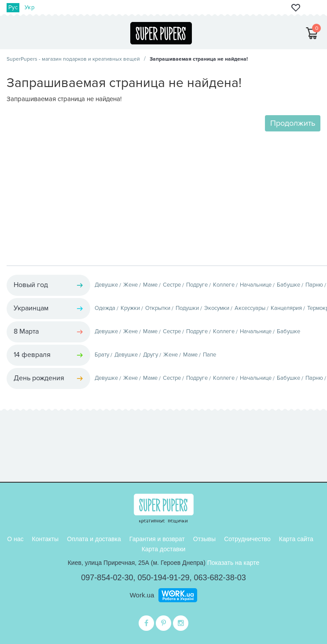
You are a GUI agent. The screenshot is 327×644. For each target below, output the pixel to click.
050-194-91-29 (163, 578)
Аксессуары (250, 308)
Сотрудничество (247, 539)
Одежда (105, 308)
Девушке (106, 285)
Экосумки (217, 308)
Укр (29, 7)
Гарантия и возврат (157, 539)
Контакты (45, 539)
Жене (130, 285)
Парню (314, 285)
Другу (151, 355)
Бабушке (288, 285)
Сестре (172, 285)
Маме (150, 285)
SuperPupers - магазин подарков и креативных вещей (73, 59)
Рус (13, 7)
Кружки (130, 308)
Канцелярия (286, 308)
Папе (209, 355)
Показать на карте (233, 563)
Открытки (158, 308)
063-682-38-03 (220, 578)
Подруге (197, 285)
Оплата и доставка (94, 539)
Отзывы (204, 539)
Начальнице (256, 285)
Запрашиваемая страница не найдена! (199, 59)
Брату (102, 355)
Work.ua (142, 595)
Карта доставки (164, 549)
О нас (15, 539)
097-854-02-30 (107, 578)
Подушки (187, 308)
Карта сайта (296, 539)
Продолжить (293, 123)
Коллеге (224, 285)
